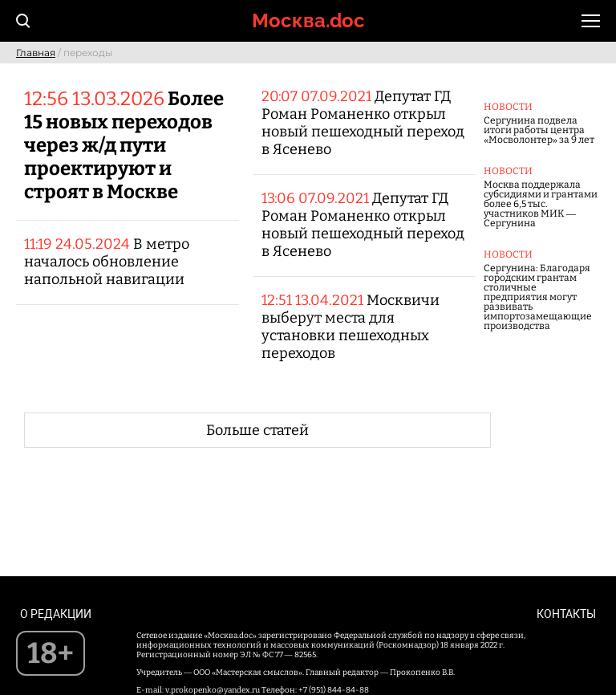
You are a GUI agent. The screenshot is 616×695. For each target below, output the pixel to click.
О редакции (56, 614)
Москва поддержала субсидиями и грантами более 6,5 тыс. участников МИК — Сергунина (541, 204)
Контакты (566, 614)
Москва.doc (308, 20)
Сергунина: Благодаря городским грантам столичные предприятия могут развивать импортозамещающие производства (538, 297)
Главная (36, 53)
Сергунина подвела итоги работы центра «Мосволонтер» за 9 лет (539, 130)
